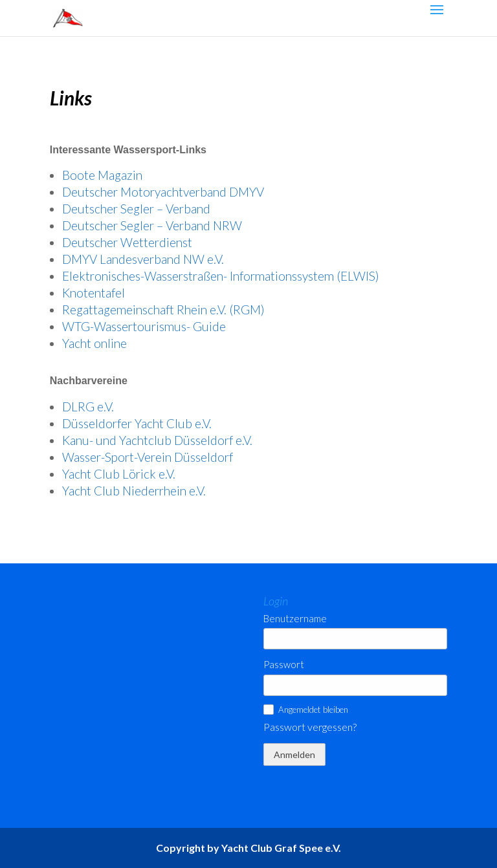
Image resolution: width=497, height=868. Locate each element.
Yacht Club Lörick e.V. (119, 474)
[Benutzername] (355, 639)
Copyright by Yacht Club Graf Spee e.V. (248, 848)
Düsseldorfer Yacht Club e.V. (137, 423)
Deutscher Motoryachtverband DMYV (163, 192)
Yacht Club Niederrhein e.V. (134, 491)
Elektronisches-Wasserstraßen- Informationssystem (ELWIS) (221, 276)
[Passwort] (355, 685)
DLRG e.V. (88, 407)
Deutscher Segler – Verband (136, 209)
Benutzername (295, 619)
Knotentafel (94, 293)
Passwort (284, 665)
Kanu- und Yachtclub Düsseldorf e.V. (157, 440)
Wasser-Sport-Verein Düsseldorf (148, 457)
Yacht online (94, 343)
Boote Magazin (102, 175)
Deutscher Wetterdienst (127, 242)
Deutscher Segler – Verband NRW (152, 225)
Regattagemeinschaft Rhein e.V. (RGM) (163, 309)
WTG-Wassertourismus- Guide (144, 326)
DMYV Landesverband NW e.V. (143, 259)
